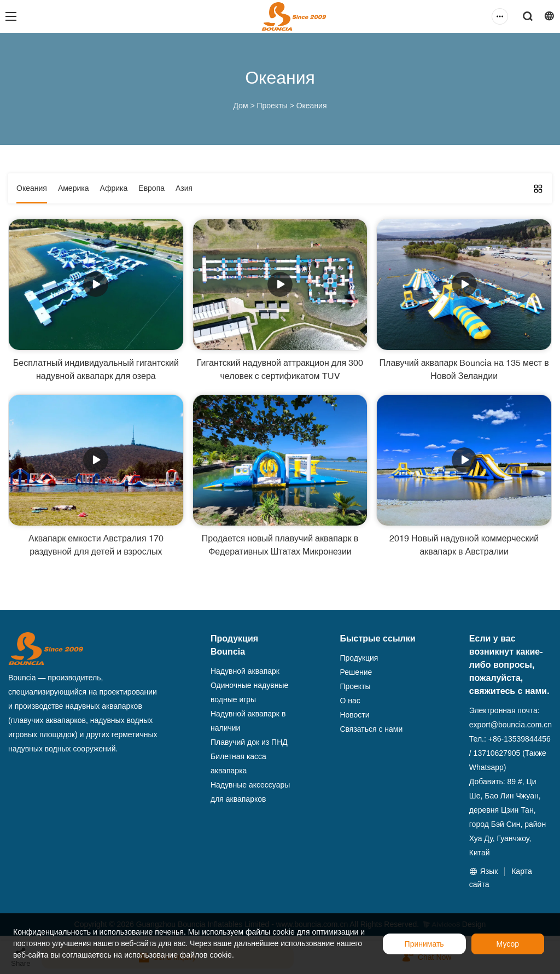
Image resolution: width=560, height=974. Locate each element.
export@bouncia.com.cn (511, 725)
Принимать (424, 944)
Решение (356, 672)
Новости (354, 715)
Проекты (272, 106)
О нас (350, 701)
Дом (240, 106)
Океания (312, 106)
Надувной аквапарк (245, 671)
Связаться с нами (371, 729)
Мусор (508, 944)
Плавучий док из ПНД (249, 742)
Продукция (359, 658)
